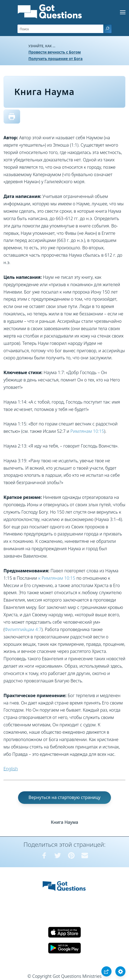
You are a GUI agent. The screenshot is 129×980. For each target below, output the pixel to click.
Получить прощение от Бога (55, 59)
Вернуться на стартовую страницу (64, 797)
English (11, 769)
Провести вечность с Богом (55, 52)
